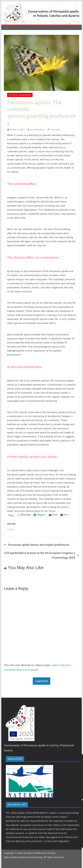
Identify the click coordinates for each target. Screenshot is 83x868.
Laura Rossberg (37, 129)
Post (11, 515)
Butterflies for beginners (20, 95)
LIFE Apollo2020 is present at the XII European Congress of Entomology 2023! (42, 555)
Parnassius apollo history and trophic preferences (37, 545)
